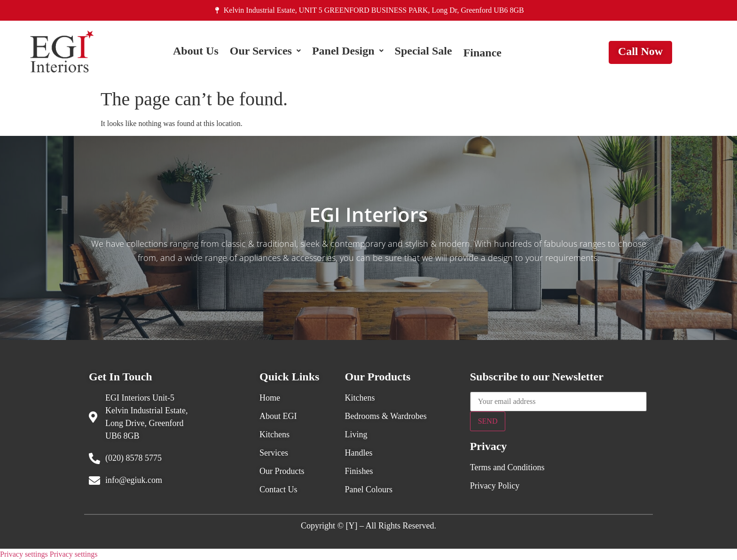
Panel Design (348, 53)
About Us (196, 53)
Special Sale (423, 53)
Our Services (265, 53)
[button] (265, 53)
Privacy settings (24, 554)
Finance (482, 53)
